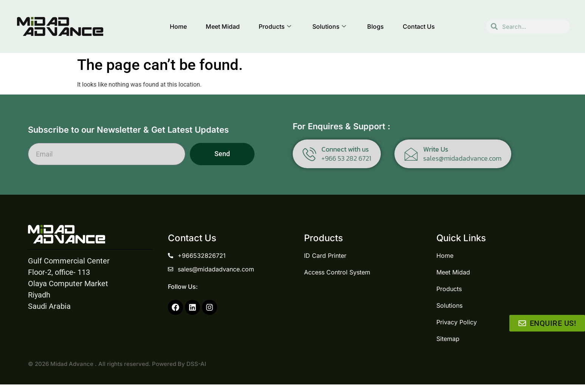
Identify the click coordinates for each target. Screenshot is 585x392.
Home (178, 26)
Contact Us (419, 26)
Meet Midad (223, 26)
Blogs (376, 26)
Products (275, 26)
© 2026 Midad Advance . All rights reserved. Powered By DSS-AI (117, 364)
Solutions (329, 26)
